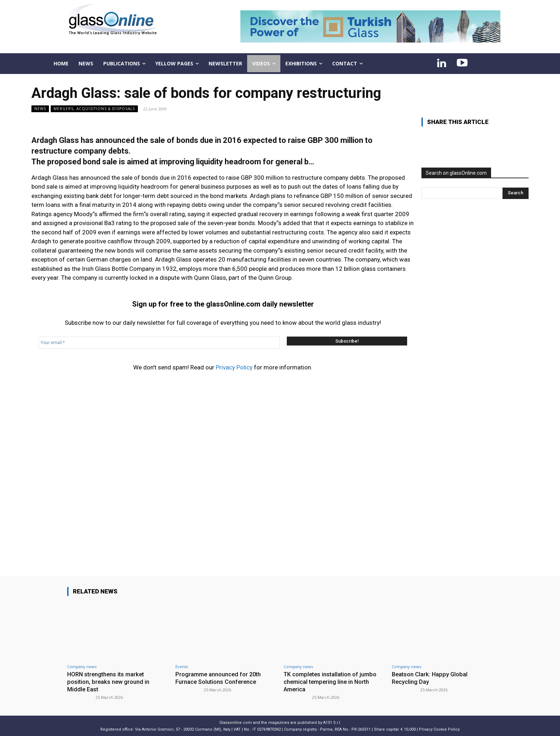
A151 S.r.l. (332, 722)
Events (182, 667)
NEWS (40, 109)
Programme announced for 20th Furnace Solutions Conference (219, 678)
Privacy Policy (234, 367)
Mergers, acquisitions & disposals (94, 109)
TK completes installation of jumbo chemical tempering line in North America (332, 682)
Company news (82, 667)
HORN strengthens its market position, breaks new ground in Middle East (109, 682)
